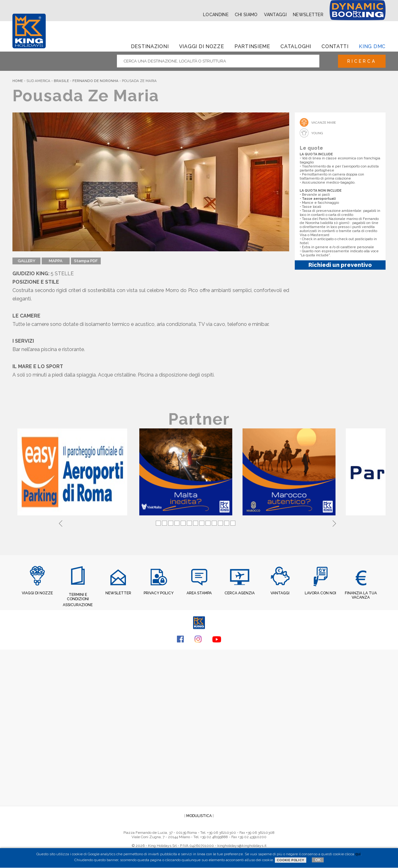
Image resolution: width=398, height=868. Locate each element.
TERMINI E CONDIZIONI (78, 597)
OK (318, 860)
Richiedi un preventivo (340, 265)
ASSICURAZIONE (78, 605)
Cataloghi (296, 46)
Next (334, 523)
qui (358, 854)
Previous (61, 523)
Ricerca (362, 61)
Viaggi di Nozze (202, 46)
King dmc (372, 46)
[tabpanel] (73, 473)
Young (317, 133)
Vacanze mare (324, 123)
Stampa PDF (86, 261)
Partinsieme (252, 46)
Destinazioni (150, 46)
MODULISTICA (199, 816)
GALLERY (27, 261)
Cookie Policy (290, 860)
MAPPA (56, 261)
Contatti (335, 46)
